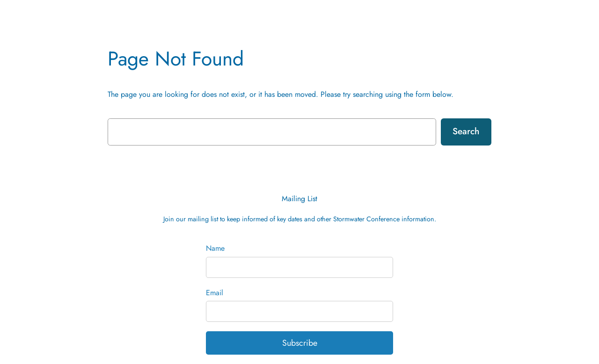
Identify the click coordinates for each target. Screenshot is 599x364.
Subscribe (300, 343)
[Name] (299, 267)
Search (466, 131)
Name (215, 248)
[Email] (299, 311)
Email (215, 293)
